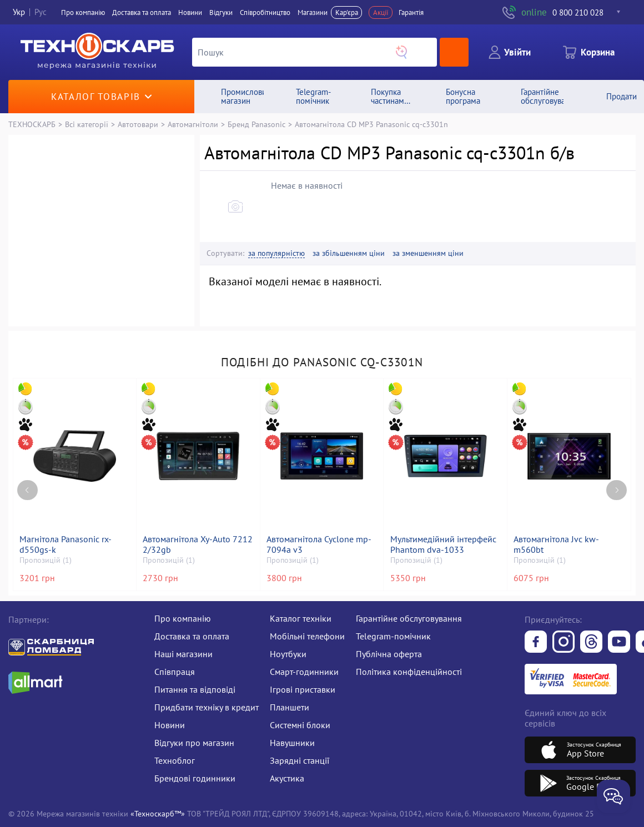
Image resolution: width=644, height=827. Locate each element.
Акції (381, 12)
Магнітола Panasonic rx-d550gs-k (66, 544)
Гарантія (411, 12)
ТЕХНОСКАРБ (32, 124)
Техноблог (175, 760)
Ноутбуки (288, 654)
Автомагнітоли (193, 124)
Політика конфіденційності (409, 672)
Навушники (292, 743)
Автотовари (138, 124)
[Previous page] (27, 490)
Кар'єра (347, 12)
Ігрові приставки (303, 689)
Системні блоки (300, 725)
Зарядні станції (300, 760)
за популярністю (276, 253)
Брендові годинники (195, 778)
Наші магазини (183, 654)
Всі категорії (87, 124)
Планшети (290, 707)
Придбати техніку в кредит (207, 707)
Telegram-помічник (393, 636)
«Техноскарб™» (158, 813)
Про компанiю (83, 12)
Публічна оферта (389, 654)
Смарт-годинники (304, 672)
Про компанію (183, 618)
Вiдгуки (221, 12)
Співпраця (175, 672)
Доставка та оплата (142, 12)
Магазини (313, 12)
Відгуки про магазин (194, 743)
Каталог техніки (301, 618)
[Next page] (617, 490)
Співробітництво (265, 12)
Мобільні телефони (307, 636)
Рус (41, 12)
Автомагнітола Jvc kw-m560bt (556, 544)
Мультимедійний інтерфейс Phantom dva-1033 (443, 544)
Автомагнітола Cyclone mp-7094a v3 (319, 544)
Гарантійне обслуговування (409, 618)
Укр (19, 12)
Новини (190, 12)
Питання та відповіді (195, 689)
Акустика (287, 778)
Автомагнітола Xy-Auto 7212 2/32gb (198, 544)
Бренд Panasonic (256, 124)
